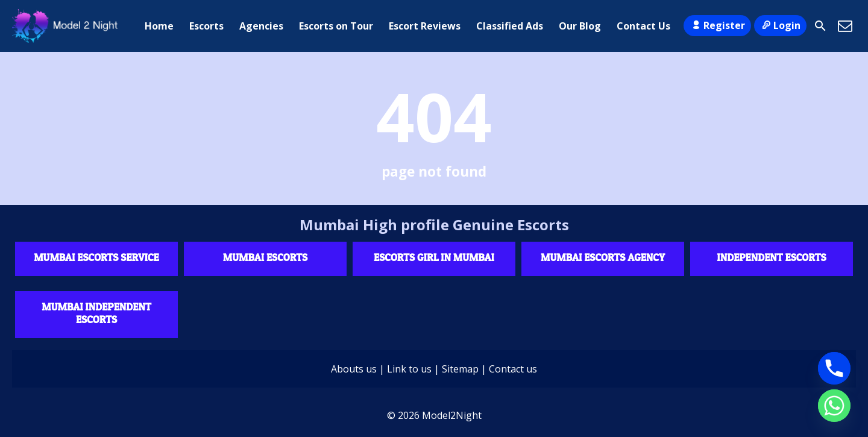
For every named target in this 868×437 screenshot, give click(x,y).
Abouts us (354, 369)
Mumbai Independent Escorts (96, 313)
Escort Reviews (425, 26)
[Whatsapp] (834, 406)
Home (159, 26)
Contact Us (643, 26)
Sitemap (460, 369)
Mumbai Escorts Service (96, 257)
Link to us (409, 369)
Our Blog (580, 26)
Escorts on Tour (336, 26)
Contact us (513, 369)
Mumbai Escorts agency (603, 257)
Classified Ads (510, 26)
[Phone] (834, 368)
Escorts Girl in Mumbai (434, 257)
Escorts (206, 26)
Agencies (261, 26)
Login (780, 25)
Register (717, 25)
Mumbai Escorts (265, 257)
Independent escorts (771, 257)
